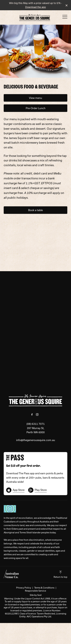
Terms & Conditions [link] (44, 588)
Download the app (36, 7)
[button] (65, 17)
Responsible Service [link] (35, 591)
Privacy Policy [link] (24, 588)
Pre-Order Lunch (36, 108)
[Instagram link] (37, 415)
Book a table (35, 210)
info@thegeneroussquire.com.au (36, 440)
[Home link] (35, 17)
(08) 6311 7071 (36, 424)
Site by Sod (36, 595)
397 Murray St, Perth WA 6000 (36, 430)
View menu (35, 98)
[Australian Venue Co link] (11, 574)
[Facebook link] (32, 415)
